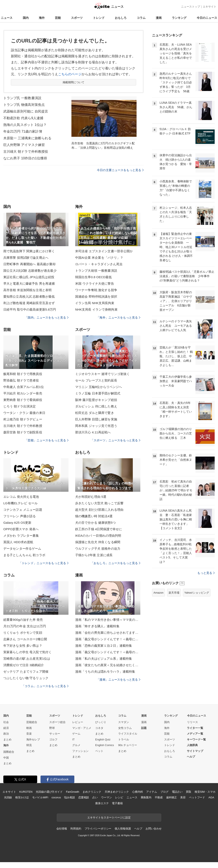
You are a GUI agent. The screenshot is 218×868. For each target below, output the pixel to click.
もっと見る (206, 573)
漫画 (159, 18)
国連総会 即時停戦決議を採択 (96, 296)
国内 (26, 18)
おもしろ (121, 18)
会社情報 (62, 829)
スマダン (124, 722)
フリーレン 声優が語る (20, 516)
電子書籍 (117, 803)
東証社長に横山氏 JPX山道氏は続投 (29, 277)
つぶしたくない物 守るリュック (26, 678)
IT (74, 739)
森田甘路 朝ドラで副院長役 (23, 432)
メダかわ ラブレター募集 (21, 536)
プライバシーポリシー (98, 829)
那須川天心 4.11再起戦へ (93, 432)
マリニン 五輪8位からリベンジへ (99, 387)
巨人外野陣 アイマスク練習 (24, 145)
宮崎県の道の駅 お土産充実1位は (27, 659)
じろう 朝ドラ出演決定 (20, 406)
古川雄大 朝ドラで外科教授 (23, 426)
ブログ (164, 792)
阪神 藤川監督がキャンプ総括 (96, 400)
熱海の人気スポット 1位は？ (25, 125)
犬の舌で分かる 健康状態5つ (95, 523)
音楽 (29, 734)
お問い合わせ (154, 829)
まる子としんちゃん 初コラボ (24, 555)
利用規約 (76, 829)
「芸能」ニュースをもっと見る (47, 440)
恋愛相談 (84, 797)
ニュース (7, 18)
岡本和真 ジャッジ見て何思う (96, 426)
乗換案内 (146, 797)
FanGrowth (73, 792)
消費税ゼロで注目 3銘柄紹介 (24, 665)
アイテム (151, 792)
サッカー (55, 734)
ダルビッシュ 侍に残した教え (96, 406)
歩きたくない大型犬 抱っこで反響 (99, 503)
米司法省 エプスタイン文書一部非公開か (104, 251)
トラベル (124, 739)
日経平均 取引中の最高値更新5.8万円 (30, 309)
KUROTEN (26, 792)
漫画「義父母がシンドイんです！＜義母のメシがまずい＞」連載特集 (108, 652)
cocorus (56, 797)
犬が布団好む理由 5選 (91, 497)
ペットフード (197, 797)
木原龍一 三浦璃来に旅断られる (27, 138)
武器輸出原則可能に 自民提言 (26, 111)
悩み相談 (69, 797)
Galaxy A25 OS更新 (17, 523)
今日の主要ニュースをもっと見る (120, 170)
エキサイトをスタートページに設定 (109, 817)
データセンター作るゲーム (22, 549)
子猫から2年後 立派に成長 (94, 555)
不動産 (159, 797)
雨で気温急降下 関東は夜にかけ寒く (29, 251)
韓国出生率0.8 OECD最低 (93, 277)
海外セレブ (33, 739)
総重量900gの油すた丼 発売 (23, 620)
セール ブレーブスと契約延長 (96, 380)
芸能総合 (32, 722)
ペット (99, 751)
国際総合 (9, 752)
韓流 (29, 745)
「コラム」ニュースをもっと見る (45, 686)
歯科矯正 (172, 797)
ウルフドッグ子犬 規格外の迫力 (98, 549)
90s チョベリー (128, 745)
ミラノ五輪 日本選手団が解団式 (98, 393)
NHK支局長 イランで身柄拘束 (96, 309)
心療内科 (138, 792)
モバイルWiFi (40, 797)
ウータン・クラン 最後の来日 (24, 413)
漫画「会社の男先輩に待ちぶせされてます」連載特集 (108, 633)
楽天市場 (174, 593)
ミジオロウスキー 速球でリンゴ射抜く (102, 374)
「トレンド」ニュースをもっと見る (44, 563)
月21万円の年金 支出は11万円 (25, 626)
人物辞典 (192, 745)
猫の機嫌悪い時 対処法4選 (94, 516)
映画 (29, 728)
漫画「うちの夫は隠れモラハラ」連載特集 (105, 671)
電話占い (177, 792)
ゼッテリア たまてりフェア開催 (26, 671)
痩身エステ (102, 803)
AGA (211, 797)
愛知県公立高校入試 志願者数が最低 (29, 296)
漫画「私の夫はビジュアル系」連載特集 (104, 659)
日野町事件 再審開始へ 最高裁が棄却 (30, 264)
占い (95, 797)
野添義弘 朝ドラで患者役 (21, 380)
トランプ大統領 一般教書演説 (96, 271)
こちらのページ (70, 74)
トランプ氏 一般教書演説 (22, 98)
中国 (6, 758)
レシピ (119, 797)
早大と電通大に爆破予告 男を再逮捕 (29, 284)
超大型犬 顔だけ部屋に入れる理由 (99, 510)
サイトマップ (195, 751)
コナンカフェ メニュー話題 (23, 510)
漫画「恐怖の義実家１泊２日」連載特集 (104, 646)
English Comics (105, 745)
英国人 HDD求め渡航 (18, 542)
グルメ (76, 745)
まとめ (7, 739)
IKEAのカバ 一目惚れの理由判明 (98, 536)
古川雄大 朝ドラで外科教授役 (26, 152)
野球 (52, 728)
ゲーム (76, 734)
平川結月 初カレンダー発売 (23, 393)
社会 (6, 722)
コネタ (99, 728)
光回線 (8, 797)
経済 (6, 728)
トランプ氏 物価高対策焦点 (24, 105)
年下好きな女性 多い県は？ (23, 646)
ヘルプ (191, 757)
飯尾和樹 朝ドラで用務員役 (23, 374)
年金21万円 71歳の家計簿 (23, 131)
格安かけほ (22, 797)
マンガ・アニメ (82, 728)
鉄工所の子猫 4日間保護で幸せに (99, 529)
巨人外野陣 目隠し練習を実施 (96, 419)
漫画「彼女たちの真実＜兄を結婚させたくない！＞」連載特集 (108, 665)
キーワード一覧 (196, 739)
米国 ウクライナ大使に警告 (95, 284)
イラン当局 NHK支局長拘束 (95, 303)
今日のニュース (207, 18)
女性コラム (125, 728)
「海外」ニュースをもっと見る (118, 317)
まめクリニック (92, 792)
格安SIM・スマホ (205, 792)
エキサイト (210, 7)
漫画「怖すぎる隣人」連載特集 (97, 626)
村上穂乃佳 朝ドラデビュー (23, 419)
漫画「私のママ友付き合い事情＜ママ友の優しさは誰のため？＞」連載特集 (108, 620)
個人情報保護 (123, 829)
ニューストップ (191, 7)
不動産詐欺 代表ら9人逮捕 (23, 118)
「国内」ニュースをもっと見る (47, 317)
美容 (183, 797)
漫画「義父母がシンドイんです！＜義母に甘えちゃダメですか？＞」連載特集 (108, 639)
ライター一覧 (195, 728)
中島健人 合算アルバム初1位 (24, 387)
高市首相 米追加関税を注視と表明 (27, 290)
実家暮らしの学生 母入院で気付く (27, 652)
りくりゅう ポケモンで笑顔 (23, 633)
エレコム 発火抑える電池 (21, 497)
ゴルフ (53, 739)
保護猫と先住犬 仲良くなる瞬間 (98, 542)
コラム (141, 18)
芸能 (58, 18)
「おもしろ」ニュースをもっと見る (115, 563)
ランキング (179, 18)
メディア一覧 (195, 734)
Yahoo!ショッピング (197, 593)
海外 (42, 18)
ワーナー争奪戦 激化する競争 (96, 290)
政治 (6, 734)
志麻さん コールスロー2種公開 (25, 639)
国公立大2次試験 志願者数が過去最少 (30, 271)
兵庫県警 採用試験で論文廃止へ (26, 258)
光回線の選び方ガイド (49, 792)
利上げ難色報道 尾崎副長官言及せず (29, 303)
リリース (193, 722)
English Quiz (103, 739)
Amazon (158, 593)
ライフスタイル (128, 734)
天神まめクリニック (117, 792)
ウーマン (106, 797)
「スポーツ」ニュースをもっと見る (115, 440)
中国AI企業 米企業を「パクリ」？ (99, 258)
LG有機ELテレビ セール (20, 503)
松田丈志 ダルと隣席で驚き (95, 413)
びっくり (101, 722)
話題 (144, 728)
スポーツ (77, 18)
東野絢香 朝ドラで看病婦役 (23, 400)
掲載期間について (74, 82)
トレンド (99, 18)
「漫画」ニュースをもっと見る (118, 680)
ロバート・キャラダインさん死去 (99, 264)
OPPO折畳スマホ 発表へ (21, 529)
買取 (189, 792)
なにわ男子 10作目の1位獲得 (25, 158)
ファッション (80, 751)
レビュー (78, 722)
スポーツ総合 (57, 722)
